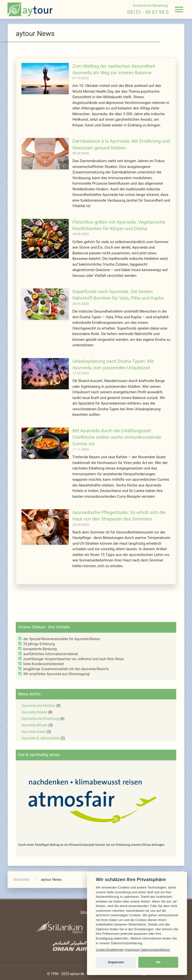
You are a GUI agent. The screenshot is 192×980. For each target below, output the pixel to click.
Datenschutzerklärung (155, 950)
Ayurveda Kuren (34, 732)
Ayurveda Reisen (34, 712)
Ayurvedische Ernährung (40, 719)
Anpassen (116, 962)
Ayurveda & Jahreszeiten (41, 738)
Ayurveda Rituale (34, 725)
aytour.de (77, 974)
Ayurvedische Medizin (38, 706)
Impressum (132, 950)
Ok (158, 962)
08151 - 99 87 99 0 (148, 12)
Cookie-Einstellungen (110, 950)
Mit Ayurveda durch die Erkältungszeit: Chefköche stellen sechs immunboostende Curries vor (117, 437)
